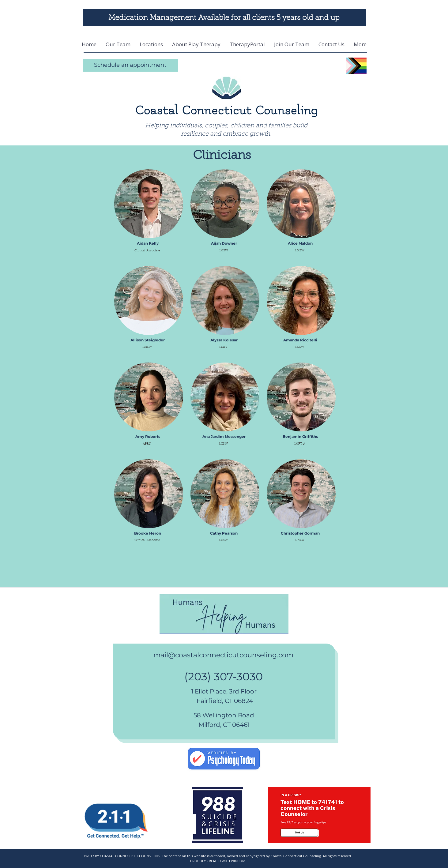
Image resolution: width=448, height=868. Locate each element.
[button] (151, 44)
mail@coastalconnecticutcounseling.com (223, 655)
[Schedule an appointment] (130, 65)
